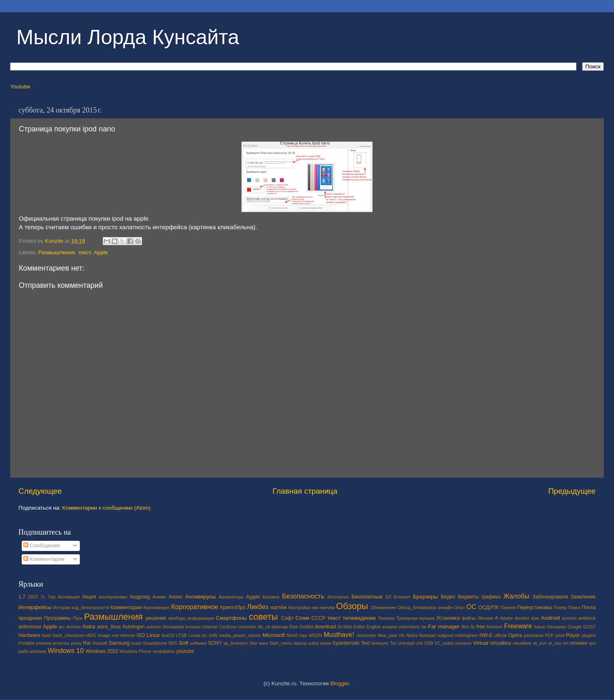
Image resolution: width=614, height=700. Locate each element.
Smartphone (155, 643)
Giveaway (556, 627)
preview (44, 643)
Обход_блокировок (417, 607)
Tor (393, 643)
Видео (448, 597)
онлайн (445, 607)
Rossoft (100, 643)
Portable (27, 643)
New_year (387, 635)
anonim (569, 618)
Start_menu (281, 643)
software (198, 643)
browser (193, 627)
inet (115, 635)
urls (419, 643)
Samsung (119, 643)
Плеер (560, 607)
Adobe (507, 618)
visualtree (522, 643)
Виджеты (468, 597)
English (374, 627)
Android (550, 618)
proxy (76, 643)
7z (42, 597)
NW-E (486, 635)
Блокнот (402, 597)
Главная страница (305, 491)
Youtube (20, 87)
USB (429, 643)
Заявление (583, 597)
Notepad (428, 635)
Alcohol (522, 618)
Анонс (175, 597)
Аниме (159, 597)
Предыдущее (572, 491)
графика (491, 597)
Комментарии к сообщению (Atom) (106, 508)
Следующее (40, 491)
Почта (589, 607)
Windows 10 (65, 650)
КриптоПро (233, 607)
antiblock (587, 618)
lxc (204, 635)
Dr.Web (345, 627)
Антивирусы (200, 597)
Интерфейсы (35, 607)
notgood (445, 635)
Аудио (253, 597)
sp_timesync (236, 643)
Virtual (481, 643)
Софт (287, 618)
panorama (534, 635)
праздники (30, 618)
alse (535, 618)
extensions (410, 627)
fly (473, 627)
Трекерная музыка (415, 618)
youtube (185, 651)
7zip (52, 597)
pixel (560, 635)
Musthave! (339, 635)
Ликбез (257, 607)
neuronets (366, 635)
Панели (508, 607)
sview (326, 643)
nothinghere (466, 635)
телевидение (359, 618)
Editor (359, 627)
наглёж (279, 607)
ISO (141, 635)
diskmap (280, 627)
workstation (164, 651)
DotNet (307, 627)
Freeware (518, 626)
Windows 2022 (102, 651)
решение (156, 618)
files (465, 627)
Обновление (383, 607)
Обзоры (352, 606)
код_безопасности (90, 607)
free (481, 627)
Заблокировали (550, 597)
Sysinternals (346, 643)
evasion (390, 627)
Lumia (194, 635)
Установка (448, 618)
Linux (153, 635)
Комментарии (44, 559)
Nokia (412, 635)
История (62, 607)
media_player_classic (240, 635)
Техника (386, 618)
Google (574, 627)
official (500, 635)
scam (136, 643)
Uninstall (406, 643)
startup (300, 643)
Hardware (29, 635)
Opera (515, 635)
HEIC (91, 635)
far (424, 627)
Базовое (271, 597)
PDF (549, 635)
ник (315, 607)
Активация (69, 597)
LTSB (181, 635)
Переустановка (535, 607)
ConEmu (228, 627)
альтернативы (113, 597)
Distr (293, 627)
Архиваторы (231, 597)
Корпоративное (195, 607)
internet (128, 635)
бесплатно (338, 597)
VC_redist (444, 643)
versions (463, 643)
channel (210, 627)
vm (566, 643)
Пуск (78, 618)
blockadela (173, 627)
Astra (89, 627)
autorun (154, 627)
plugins (589, 635)
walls (23, 651)
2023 (33, 597)
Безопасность (303, 596)
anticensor (30, 627)
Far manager (444, 627)
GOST (589, 627)
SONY (215, 643)
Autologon (134, 627)
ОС (472, 607)
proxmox (61, 643)
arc (62, 627)
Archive (74, 627)
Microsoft (274, 635)
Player (573, 635)
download (325, 627)
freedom (494, 627)
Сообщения (42, 545)
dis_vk (264, 627)
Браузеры (426, 597)
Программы (58, 618)
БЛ (388, 597)
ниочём (327, 607)
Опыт (459, 607)
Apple (101, 252)
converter (247, 627)
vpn (592, 643)
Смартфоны (231, 618)
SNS (173, 643)
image (104, 635)
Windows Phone (135, 651)
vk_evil (540, 643)
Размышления (56, 252)
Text (365, 643)
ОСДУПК (489, 607)
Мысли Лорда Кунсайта (128, 37)
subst (314, 643)
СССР (318, 618)
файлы (469, 618)
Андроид (140, 597)
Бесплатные (367, 597)
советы (263, 617)
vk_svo (555, 643)
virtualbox (501, 643)
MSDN (316, 635)
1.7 (22, 597)
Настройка (299, 607)
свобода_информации (191, 618)
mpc (303, 635)
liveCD (168, 635)
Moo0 (292, 635)
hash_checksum (69, 635)
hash (46, 635)
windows (38, 651)
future (540, 627)
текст (84, 252)
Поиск (574, 607)
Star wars (259, 643)
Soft (183, 643)
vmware (579, 643)
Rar (87, 643)
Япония (485, 618)
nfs (402, 635)
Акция (89, 597)
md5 (213, 635)
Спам (302, 618)
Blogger (340, 683)
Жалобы (516, 596)
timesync (380, 643)
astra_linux (109, 627)
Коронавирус (157, 607)
